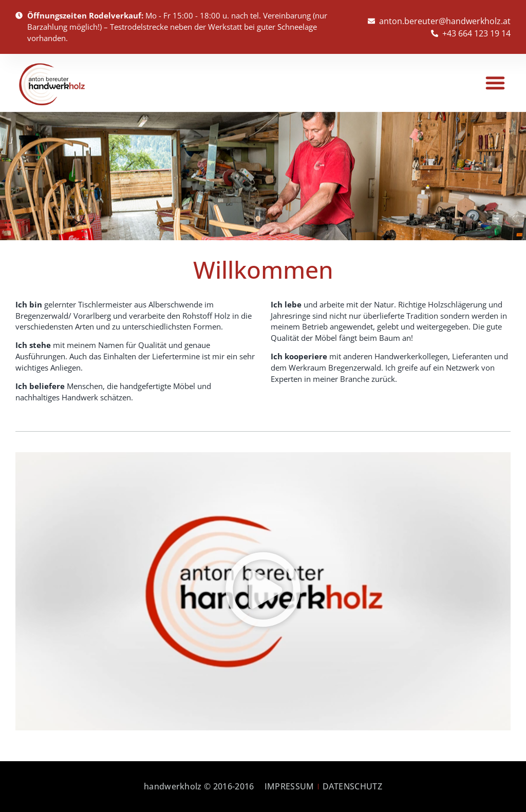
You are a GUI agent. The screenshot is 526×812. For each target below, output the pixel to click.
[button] (495, 83)
